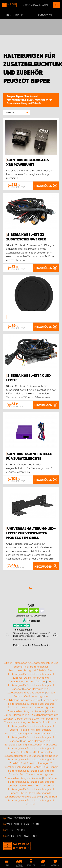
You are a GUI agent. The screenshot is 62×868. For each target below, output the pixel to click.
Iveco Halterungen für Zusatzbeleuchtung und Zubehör (31, 685)
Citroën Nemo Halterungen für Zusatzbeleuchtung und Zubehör (33, 704)
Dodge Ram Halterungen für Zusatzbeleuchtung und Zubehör (33, 800)
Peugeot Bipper (15, 96)
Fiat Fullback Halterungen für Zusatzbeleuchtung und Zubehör (33, 726)
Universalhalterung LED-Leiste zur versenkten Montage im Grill (31, 533)
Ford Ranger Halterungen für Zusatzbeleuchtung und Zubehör (33, 760)
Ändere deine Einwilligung (22, 836)
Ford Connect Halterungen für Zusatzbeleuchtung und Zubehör (33, 771)
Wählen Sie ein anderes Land (23, 824)
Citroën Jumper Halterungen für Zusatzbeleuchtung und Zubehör (31, 715)
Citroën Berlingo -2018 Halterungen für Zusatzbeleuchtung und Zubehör (29, 696)
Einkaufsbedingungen (20, 818)
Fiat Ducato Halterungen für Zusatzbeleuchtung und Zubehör (33, 748)
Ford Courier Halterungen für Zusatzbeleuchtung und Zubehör (33, 782)
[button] (17, 113)
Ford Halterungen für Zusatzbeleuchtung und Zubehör (31, 674)
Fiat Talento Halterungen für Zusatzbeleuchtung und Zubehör (33, 737)
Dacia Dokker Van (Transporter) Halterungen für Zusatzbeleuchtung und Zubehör (31, 789)
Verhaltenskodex (17, 830)
